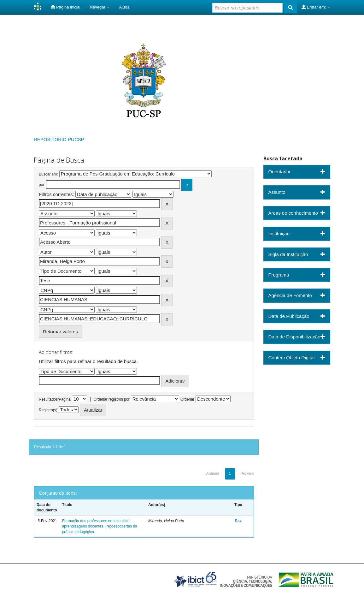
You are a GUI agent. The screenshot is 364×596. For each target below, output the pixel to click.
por (41, 185)
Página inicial (65, 7)
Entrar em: (316, 7)
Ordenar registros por (111, 399)
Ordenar (187, 399)
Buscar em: (48, 174)
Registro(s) (48, 410)
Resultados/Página (55, 399)
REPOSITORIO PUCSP (59, 139)
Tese (238, 521)
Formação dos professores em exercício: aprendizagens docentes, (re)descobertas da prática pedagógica (100, 526)
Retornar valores (60, 332)
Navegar (100, 7)
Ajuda (124, 7)
